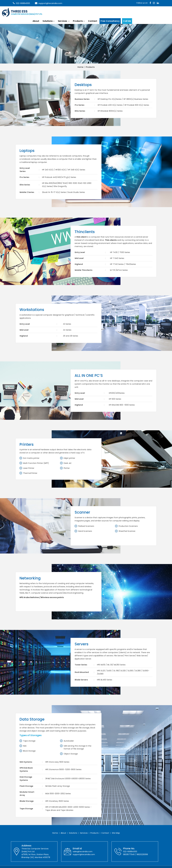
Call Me (154, 12)
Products (105, 12)
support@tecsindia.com (49, 3)
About (63, 12)
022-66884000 (21, 3)
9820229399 (142, 848)
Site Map (116, 827)
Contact (120, 12)
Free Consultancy (137, 12)
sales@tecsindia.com (83, 845)
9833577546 (129, 848)
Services (90, 12)
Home (80, 61)
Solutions (75, 12)
